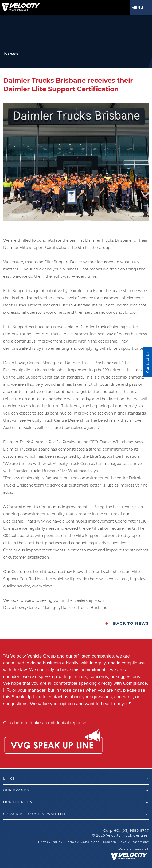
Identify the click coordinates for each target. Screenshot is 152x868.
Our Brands (76, 791)
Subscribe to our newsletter (76, 814)
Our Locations (76, 802)
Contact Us (147, 362)
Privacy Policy (50, 842)
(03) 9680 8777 (135, 831)
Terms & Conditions (83, 842)
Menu (138, 7)
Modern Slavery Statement (126, 842)
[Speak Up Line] (53, 742)
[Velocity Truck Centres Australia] (20, 5)
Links (76, 779)
